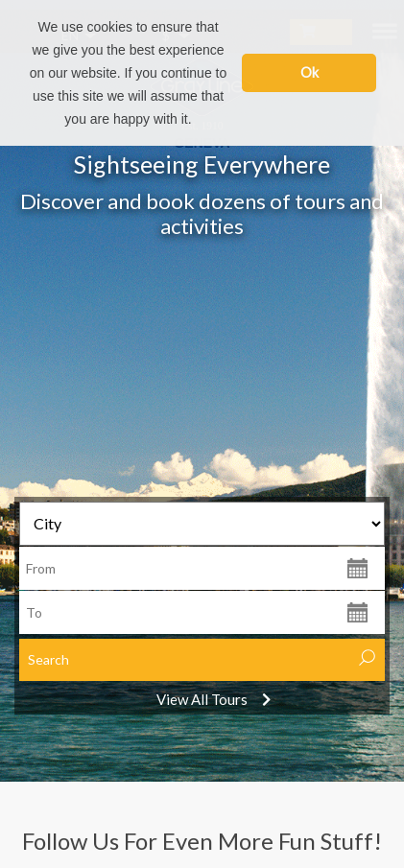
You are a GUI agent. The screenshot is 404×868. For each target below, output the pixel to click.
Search (48, 659)
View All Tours (202, 699)
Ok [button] (309, 72)
